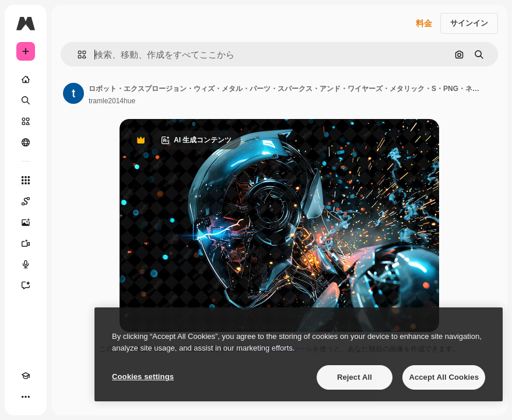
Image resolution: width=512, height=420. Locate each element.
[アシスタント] (26, 285)
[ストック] (26, 121)
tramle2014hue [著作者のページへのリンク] (112, 101)
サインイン (469, 23)
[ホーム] (26, 79)
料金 (424, 23)
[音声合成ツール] (26, 264)
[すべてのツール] (26, 180)
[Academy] (26, 376)
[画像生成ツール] (26, 222)
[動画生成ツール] (26, 243)
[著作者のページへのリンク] (73, 93)
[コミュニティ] (26, 142)
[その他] (26, 397)
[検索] (26, 100)
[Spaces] (26, 201)
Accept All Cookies (444, 377)
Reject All (355, 377)
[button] (77, 55)
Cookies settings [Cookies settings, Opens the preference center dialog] (143, 377)
